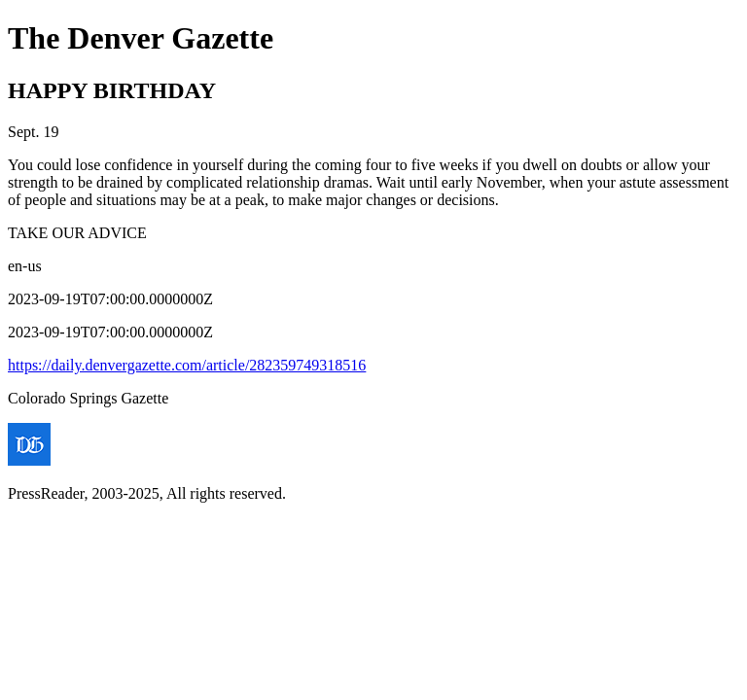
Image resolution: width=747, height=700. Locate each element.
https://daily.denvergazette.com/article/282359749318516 (187, 365)
